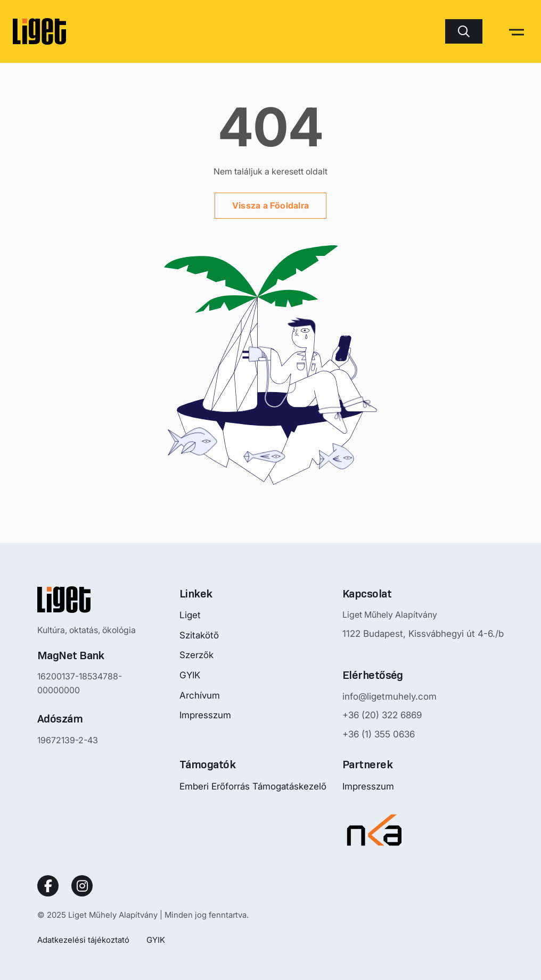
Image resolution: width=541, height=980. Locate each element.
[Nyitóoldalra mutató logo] (100, 600)
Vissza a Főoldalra (270, 205)
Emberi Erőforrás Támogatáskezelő (253, 786)
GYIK (190, 675)
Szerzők (196, 655)
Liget (190, 615)
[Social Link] (48, 886)
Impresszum (205, 715)
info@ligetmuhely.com (390, 696)
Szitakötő (199, 635)
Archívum (200, 695)
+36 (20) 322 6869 (382, 715)
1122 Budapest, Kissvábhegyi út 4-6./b (423, 634)
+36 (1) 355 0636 (379, 734)
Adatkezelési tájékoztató (83, 940)
